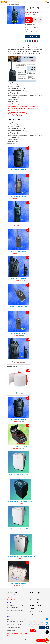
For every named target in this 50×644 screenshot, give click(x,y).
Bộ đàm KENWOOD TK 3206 (19, 197)
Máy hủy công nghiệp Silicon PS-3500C (19, 474)
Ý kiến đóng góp (32, 598)
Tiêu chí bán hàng (40, 618)
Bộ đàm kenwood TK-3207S (19, 224)
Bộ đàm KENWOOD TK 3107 (19, 334)
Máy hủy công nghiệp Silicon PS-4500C (19, 529)
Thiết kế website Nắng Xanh (36, 640)
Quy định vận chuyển (32, 616)
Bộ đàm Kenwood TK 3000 (19, 279)
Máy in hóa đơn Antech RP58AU (19, 447)
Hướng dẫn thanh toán (40, 613)
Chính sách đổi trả (40, 598)
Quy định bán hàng (32, 604)
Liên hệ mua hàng (32, 37)
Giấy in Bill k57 (19, 392)
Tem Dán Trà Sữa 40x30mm (19, 584)
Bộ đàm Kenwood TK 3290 (19, 169)
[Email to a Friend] (33, 41)
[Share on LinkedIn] (38, 41)
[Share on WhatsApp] (26, 41)
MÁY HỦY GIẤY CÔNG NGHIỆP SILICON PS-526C (21, 502)
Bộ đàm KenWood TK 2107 (19, 251)
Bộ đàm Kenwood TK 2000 (19, 361)
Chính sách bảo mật (32, 610)
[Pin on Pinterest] (35, 41)
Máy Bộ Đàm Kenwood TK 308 (19, 306)
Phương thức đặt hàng (39, 606)
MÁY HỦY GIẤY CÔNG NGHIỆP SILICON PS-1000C (21, 556)
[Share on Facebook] (28, 41)
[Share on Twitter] (30, 41)
